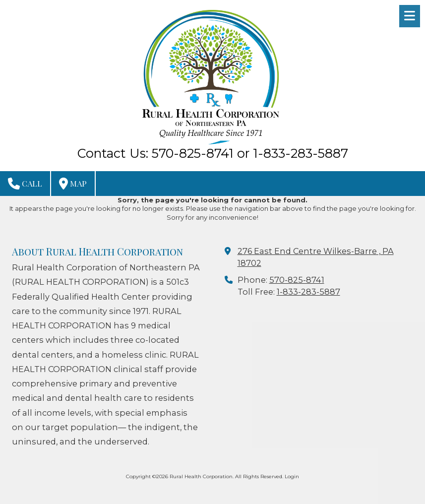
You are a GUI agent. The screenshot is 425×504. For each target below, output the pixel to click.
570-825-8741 (297, 280)
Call (25, 184)
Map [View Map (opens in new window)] (73, 184)
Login (292, 476)
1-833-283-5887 (308, 292)
